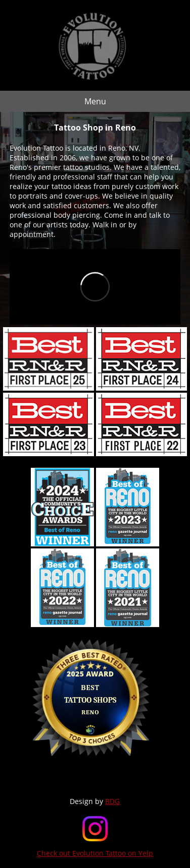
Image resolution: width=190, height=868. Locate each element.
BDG (112, 801)
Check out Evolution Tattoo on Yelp (95, 853)
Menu (95, 101)
